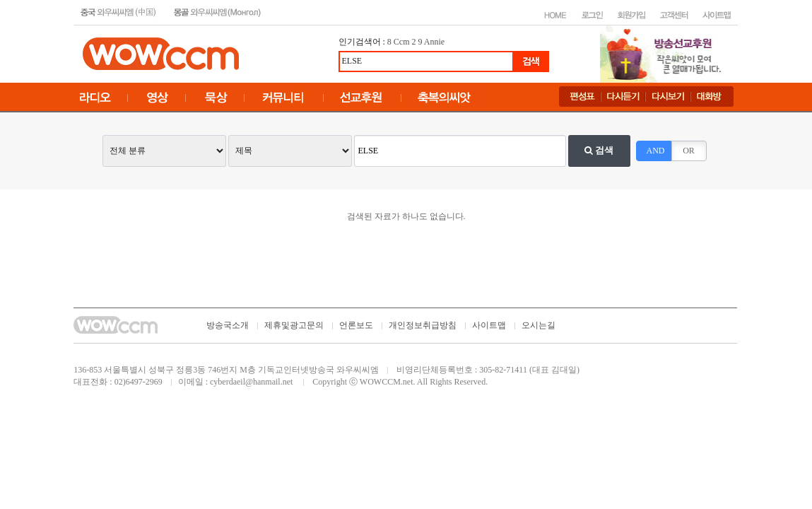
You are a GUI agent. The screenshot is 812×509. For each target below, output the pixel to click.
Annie (434, 42)
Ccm (402, 42)
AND (656, 151)
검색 (599, 150)
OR (689, 151)
